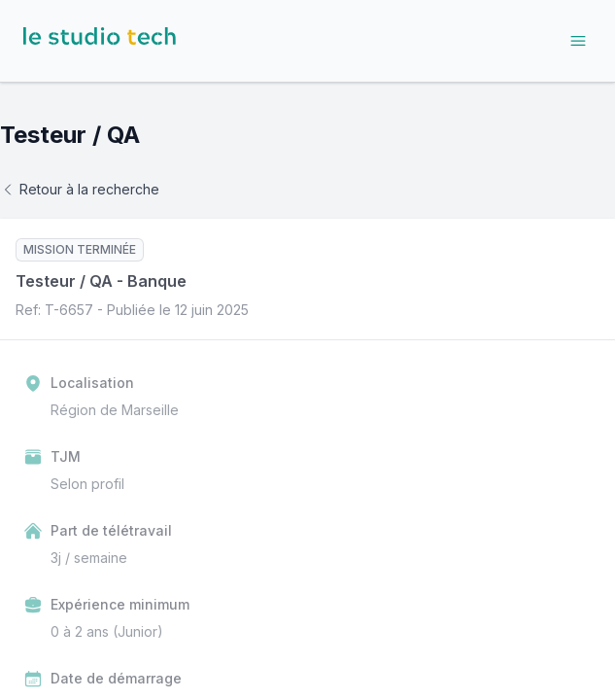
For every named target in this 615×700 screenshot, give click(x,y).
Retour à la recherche (80, 189)
